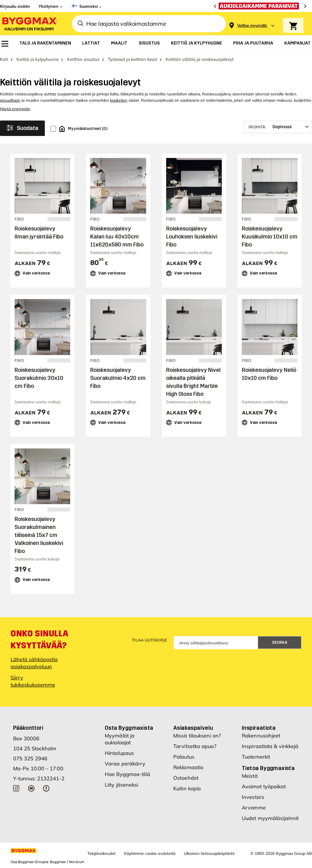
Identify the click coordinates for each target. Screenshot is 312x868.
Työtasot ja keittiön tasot (132, 59)
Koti (4, 59)
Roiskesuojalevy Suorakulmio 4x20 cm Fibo (118, 378)
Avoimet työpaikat (264, 786)
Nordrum (77, 862)
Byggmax (58, 862)
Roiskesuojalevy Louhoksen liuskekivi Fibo (192, 236)
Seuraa (280, 643)
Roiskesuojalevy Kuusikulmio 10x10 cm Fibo (270, 236)
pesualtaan (10, 100)
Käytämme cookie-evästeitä (150, 853)
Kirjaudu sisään (15, 6)
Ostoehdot (186, 778)
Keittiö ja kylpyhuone (38, 59)
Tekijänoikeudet (101, 853)
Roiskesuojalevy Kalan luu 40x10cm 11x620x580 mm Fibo (117, 236)
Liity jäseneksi (122, 785)
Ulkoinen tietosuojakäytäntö (209, 853)
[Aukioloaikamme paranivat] (260, 6)
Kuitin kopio (187, 788)
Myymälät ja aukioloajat (120, 739)
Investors (253, 797)
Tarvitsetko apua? (195, 746)
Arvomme (254, 808)
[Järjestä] (278, 127)
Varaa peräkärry (125, 764)
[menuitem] (5, 44)
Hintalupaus (119, 753)
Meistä (250, 776)
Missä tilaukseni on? (197, 736)
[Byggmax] (29, 24)
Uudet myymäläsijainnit (270, 818)
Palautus (184, 757)
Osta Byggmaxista (129, 728)
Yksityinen (48, 6)
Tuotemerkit (256, 757)
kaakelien (119, 100)
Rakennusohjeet (261, 736)
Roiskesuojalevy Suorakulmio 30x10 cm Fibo (39, 378)
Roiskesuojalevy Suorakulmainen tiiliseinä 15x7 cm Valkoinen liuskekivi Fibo (39, 535)
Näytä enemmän (15, 109)
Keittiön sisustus (83, 59)
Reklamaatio (188, 767)
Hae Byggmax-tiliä (127, 774)
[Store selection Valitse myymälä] (252, 26)
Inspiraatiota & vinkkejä (270, 746)
